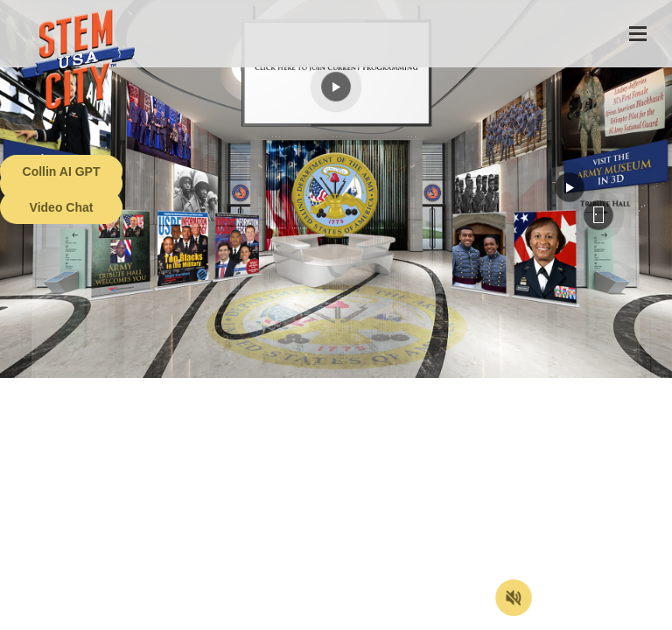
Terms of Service (100, 617)
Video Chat (62, 207)
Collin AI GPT (62, 171)
